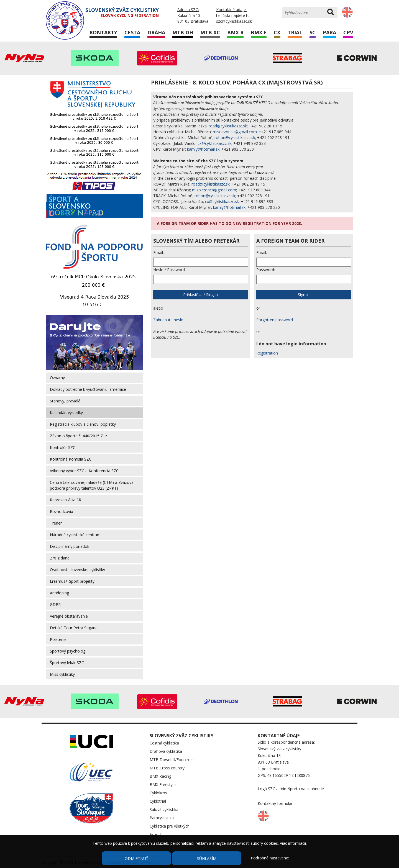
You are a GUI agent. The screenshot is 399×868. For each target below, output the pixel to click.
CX (277, 32)
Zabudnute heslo (168, 320)
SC (313, 32)
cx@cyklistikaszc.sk (214, 143)
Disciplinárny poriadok (70, 546)
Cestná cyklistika (164, 743)
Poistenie (58, 639)
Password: (266, 270)
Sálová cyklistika (164, 809)
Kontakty (103, 32)
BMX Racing (160, 776)
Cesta (132, 32)
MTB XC (210, 32)
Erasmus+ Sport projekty (72, 581)
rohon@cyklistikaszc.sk (235, 138)
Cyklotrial (158, 801)
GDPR (55, 604)
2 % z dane (60, 558)
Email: (158, 252)
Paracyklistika (162, 818)
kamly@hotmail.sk (203, 149)
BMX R (235, 32)
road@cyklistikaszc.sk (228, 126)
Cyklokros (158, 793)
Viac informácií (293, 843)
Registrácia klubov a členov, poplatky (83, 424)
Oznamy (57, 378)
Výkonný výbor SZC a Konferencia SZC (84, 471)
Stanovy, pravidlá (65, 401)
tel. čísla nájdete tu (233, 15)
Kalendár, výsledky (66, 413)
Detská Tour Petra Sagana (74, 628)
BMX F (259, 32)
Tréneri (56, 523)
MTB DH (183, 32)
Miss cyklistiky (62, 674)
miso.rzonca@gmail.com (235, 132)
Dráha (156, 32)
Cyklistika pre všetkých (170, 826)
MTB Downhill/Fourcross (172, 760)
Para (329, 32)
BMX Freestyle (163, 784)
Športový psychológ (68, 651)
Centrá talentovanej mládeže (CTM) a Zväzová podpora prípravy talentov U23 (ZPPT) (92, 485)
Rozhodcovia (62, 511)
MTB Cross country (167, 768)
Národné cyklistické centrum (75, 535)
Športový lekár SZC (67, 663)
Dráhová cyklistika (166, 751)
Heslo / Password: (169, 270)
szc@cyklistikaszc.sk (234, 21)
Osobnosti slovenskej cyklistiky (77, 570)
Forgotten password (275, 320)
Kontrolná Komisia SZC (71, 459)
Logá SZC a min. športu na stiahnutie (291, 789)
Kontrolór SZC (63, 447)
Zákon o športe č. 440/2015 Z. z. (79, 436)
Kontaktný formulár (275, 803)
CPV (348, 32)
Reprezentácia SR (66, 500)
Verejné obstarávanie (69, 616)
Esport (155, 834)
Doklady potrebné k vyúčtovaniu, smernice (88, 389)
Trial (295, 32)
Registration (267, 353)
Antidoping (59, 593)
